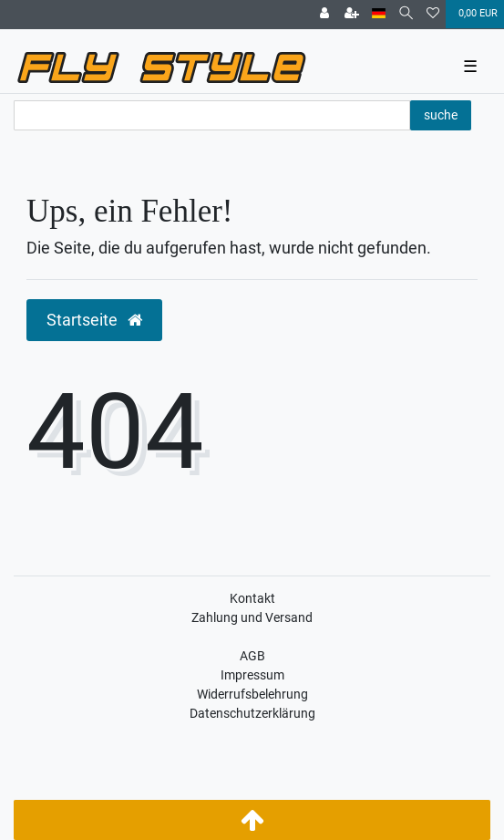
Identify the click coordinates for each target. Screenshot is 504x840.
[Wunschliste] (433, 15)
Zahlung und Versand (252, 617)
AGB (252, 656)
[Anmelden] (324, 15)
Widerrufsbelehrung (252, 694)
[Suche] (406, 14)
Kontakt (252, 598)
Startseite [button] (94, 320)
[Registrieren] (352, 15)
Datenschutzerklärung (252, 713)
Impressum (252, 675)
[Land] (379, 14)
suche (441, 115)
